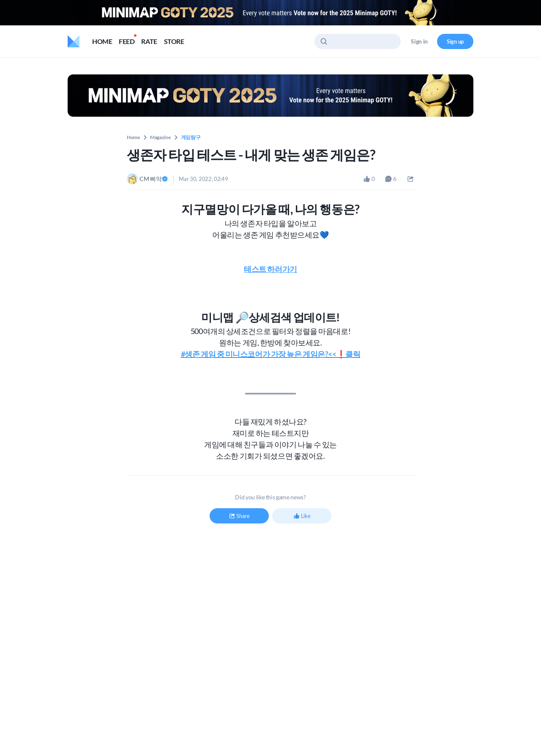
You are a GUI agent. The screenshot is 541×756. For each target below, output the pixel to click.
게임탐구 (191, 137)
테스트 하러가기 (270, 269)
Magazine (160, 137)
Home (133, 137)
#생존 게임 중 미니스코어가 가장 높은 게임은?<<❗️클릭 (271, 354)
